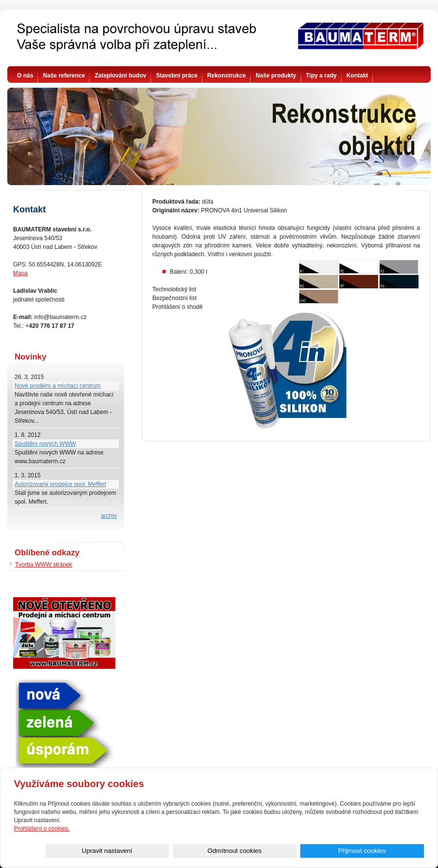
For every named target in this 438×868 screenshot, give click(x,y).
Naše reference (64, 75)
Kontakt (357, 75)
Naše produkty (276, 75)
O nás (25, 75)
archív (109, 516)
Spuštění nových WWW (45, 444)
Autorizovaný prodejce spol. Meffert (60, 484)
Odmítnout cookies (315, 851)
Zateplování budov (120, 75)
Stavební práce (176, 75)
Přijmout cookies (389, 851)
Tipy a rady (321, 75)
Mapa (20, 273)
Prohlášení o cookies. (42, 828)
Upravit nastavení (241, 851)
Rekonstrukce (227, 75)
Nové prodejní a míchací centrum (58, 386)
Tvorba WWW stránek (44, 565)
